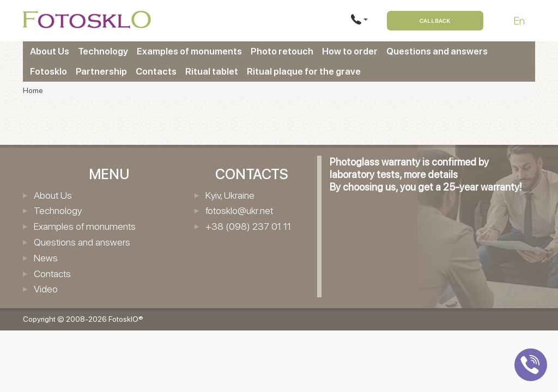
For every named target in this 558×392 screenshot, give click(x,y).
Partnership (101, 71)
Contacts (156, 71)
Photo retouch (282, 51)
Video (46, 289)
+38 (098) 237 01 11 (248, 226)
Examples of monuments (189, 51)
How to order (350, 51)
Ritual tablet (212, 71)
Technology (103, 51)
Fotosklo (48, 71)
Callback (435, 21)
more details (431, 174)
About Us (50, 51)
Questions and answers (437, 51)
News (46, 258)
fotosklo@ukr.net (239, 210)
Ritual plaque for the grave (304, 71)
